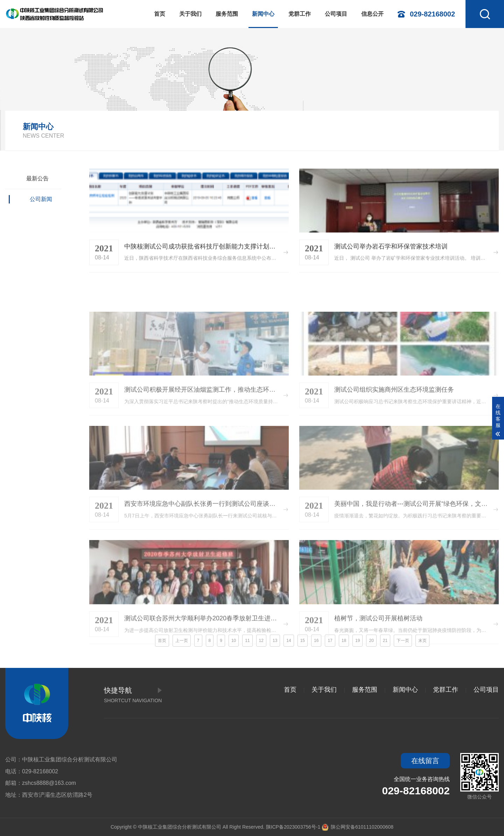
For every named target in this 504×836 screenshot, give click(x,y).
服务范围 (227, 14)
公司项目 (336, 14)
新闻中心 (263, 14)
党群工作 (300, 14)
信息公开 (372, 14)
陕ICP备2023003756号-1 (293, 827)
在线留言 (425, 761)
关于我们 (190, 14)
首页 (160, 14)
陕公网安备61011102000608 (358, 827)
